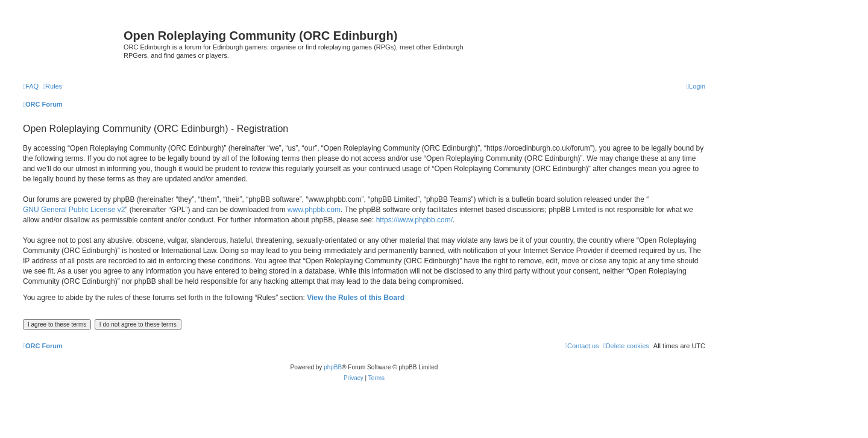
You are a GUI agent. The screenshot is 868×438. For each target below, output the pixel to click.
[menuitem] (31, 86)
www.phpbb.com (314, 210)
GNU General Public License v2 (74, 210)
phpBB (333, 367)
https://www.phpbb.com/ (414, 220)
